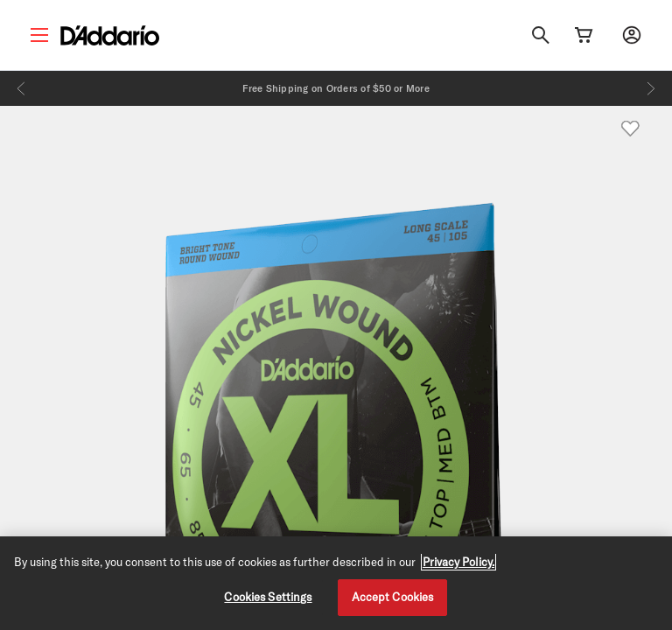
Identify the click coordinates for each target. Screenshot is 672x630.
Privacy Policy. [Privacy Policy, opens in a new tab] (458, 562)
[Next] (651, 88)
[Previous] (21, 88)
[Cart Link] (584, 35)
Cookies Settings (268, 597)
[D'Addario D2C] (110, 35)
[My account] (632, 35)
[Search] (541, 35)
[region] (336, 583)
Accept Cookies (393, 597)
